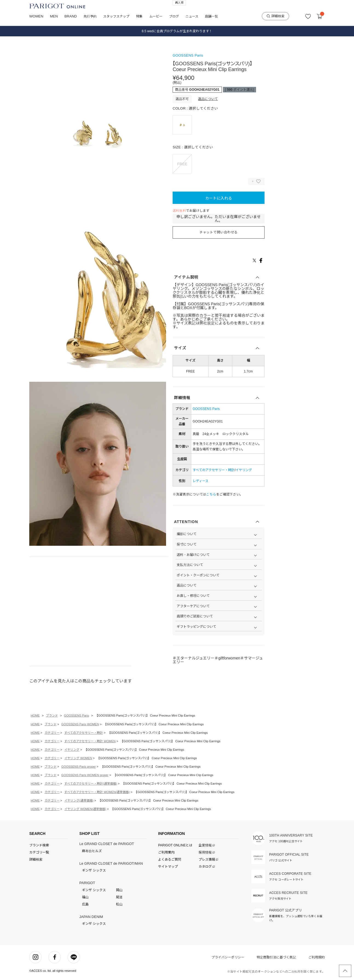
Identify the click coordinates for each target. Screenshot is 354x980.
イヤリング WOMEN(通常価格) (85, 809)
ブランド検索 (39, 845)
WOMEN (36, 16)
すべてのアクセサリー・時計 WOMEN (90, 741)
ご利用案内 (166, 852)
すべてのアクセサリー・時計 (214, 470)
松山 (119, 904)
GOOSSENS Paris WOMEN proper (85, 775)
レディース (201, 481)
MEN (54, 16)
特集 (139, 16)
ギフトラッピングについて (196, 627)
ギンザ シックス (94, 870)
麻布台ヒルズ (92, 851)
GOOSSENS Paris (188, 55)
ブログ (174, 16)
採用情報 (206, 852)
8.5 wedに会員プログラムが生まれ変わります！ (177, 31)
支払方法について (190, 565)
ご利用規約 (317, 957)
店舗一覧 (211, 16)
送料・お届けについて (193, 555)
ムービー (156, 16)
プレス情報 (207, 859)
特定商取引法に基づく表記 (276, 957)
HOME (35, 715)
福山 (85, 897)
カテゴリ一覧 (39, 852)
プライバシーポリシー (228, 957)
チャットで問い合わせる (219, 232)
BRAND (71, 16)
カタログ (206, 867)
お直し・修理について (193, 596)
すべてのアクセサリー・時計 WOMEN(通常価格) (97, 792)
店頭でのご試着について (195, 616)
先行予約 (90, 16)
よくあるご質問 (170, 859)
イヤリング (244, 470)
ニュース (192, 16)
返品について (208, 99)
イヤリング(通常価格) (79, 800)
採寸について (187, 544)
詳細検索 (276, 16)
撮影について (187, 534)
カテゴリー (52, 733)
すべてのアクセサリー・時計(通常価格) (91, 784)
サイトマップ (168, 867)
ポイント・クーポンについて (198, 575)
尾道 (119, 897)
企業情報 (206, 845)
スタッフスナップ (116, 16)
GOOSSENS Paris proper (79, 767)
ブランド (52, 715)
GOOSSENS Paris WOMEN (80, 724)
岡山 (119, 890)
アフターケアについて (193, 606)
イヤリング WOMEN (78, 758)
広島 (85, 904)
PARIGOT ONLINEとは (175, 845)
